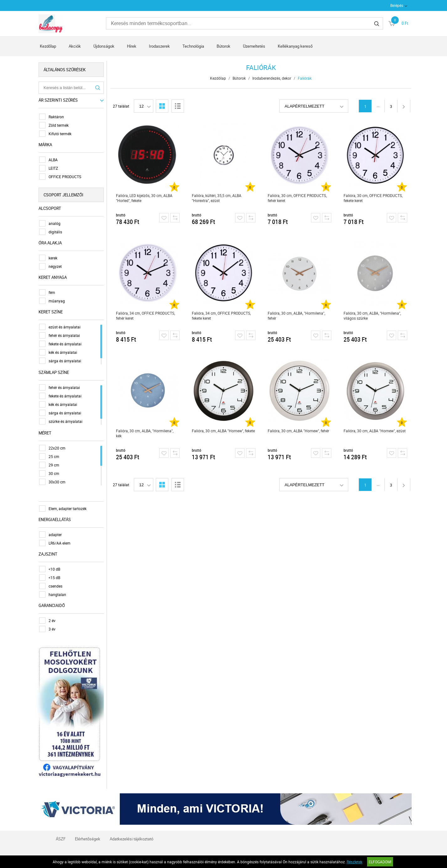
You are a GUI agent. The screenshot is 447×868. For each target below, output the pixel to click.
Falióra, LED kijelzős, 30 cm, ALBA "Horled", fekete (144, 198)
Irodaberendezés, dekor (272, 78)
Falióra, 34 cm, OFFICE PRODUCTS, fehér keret (145, 316)
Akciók (75, 46)
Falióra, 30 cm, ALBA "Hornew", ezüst (375, 431)
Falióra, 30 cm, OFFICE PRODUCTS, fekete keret (373, 198)
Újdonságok (104, 46)
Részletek (355, 862)
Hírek (132, 46)
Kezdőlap (48, 46)
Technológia (193, 46)
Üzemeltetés (254, 46)
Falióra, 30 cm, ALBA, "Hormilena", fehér (296, 316)
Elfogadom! (380, 862)
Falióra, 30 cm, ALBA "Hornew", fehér (298, 431)
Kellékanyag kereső (295, 46)
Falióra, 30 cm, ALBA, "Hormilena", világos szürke (372, 316)
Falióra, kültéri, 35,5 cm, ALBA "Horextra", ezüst (217, 198)
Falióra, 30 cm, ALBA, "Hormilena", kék (145, 433)
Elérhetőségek (88, 839)
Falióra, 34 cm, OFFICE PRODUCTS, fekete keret (221, 316)
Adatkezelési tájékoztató (131, 839)
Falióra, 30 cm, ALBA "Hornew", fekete (223, 431)
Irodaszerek (159, 46)
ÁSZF (61, 839)
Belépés (397, 5)
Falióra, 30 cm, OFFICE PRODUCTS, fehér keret (297, 198)
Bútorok (223, 46)
